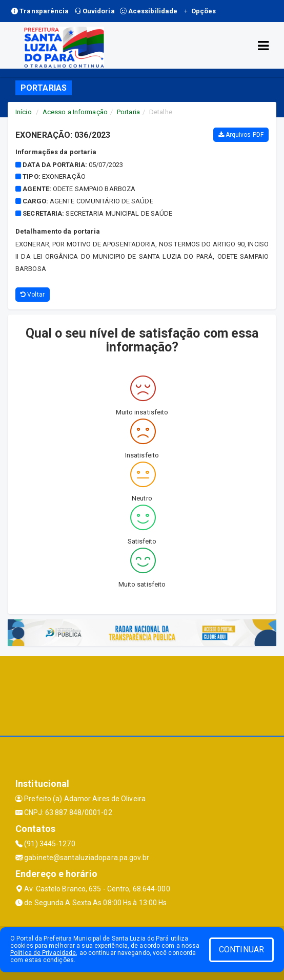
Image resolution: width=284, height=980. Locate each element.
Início (24, 112)
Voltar (33, 295)
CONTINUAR (241, 950)
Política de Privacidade (43, 953)
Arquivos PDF (241, 135)
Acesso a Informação (75, 112)
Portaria (128, 112)
